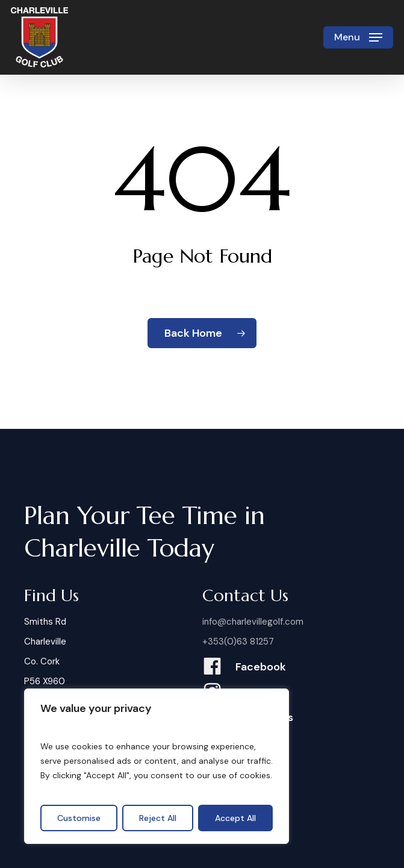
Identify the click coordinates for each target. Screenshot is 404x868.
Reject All (158, 818)
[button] (358, 37)
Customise (79, 818)
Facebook (261, 667)
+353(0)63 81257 (238, 642)
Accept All (235, 818)
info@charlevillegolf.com (253, 622)
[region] (157, 766)
